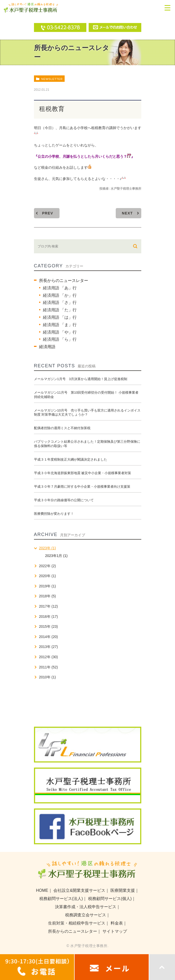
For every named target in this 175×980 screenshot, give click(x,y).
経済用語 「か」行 (60, 295)
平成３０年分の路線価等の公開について (64, 500)
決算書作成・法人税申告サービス (86, 907)
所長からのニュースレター (64, 281)
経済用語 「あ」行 (60, 288)
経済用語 (47, 347)
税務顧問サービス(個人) (110, 899)
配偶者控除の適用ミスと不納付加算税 (62, 428)
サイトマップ (115, 931)
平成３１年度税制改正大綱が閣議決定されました (71, 459)
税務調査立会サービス (86, 915)
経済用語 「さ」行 (60, 303)
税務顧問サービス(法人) (61, 899)
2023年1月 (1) (56, 556)
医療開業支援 (123, 890)
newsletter (52, 79)
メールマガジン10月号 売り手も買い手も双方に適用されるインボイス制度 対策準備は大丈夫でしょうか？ (87, 413)
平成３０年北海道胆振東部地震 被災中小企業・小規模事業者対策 (83, 473)
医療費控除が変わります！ (54, 514)
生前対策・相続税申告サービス (77, 923)
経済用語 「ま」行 (60, 325)
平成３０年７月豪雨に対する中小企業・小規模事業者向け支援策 (82, 487)
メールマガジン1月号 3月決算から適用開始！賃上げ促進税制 (81, 379)
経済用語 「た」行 (60, 310)
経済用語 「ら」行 (60, 339)
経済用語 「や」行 (60, 332)
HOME (42, 890)
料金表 (117, 923)
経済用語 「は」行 (60, 317)
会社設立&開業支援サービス (79, 890)
